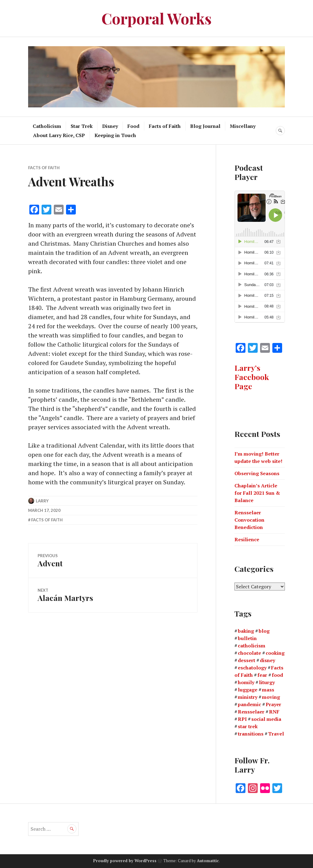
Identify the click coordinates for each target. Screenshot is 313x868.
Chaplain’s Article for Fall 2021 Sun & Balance (257, 493)
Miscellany (243, 126)
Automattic (208, 861)
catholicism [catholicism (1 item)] (252, 646)
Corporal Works (156, 18)
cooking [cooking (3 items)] (275, 653)
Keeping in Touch (115, 135)
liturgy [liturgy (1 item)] (267, 682)
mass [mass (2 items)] (268, 690)
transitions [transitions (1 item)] (251, 734)
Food (133, 126)
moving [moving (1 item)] (271, 697)
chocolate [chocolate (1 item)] (249, 653)
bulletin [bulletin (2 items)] (247, 638)
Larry (42, 501)
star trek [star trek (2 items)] (248, 726)
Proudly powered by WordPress (125, 861)
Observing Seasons (257, 473)
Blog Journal (205, 126)
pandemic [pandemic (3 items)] (249, 704)
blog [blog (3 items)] (264, 631)
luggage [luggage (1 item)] (248, 690)
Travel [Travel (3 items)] (276, 734)
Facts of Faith (165, 126)
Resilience (247, 539)
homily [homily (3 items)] (246, 682)
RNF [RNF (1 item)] (274, 712)
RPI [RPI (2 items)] (242, 719)
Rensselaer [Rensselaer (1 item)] (251, 712)
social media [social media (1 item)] (266, 719)
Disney (110, 126)
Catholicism (47, 126)
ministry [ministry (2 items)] (248, 697)
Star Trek (82, 126)
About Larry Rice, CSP (59, 135)
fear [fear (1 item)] (262, 675)
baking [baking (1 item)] (246, 631)
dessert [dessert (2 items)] (247, 660)
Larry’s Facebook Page (252, 377)
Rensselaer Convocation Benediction (249, 520)
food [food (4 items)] (277, 675)
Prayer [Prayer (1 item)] (273, 704)
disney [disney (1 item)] (267, 660)
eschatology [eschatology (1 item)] (252, 668)
